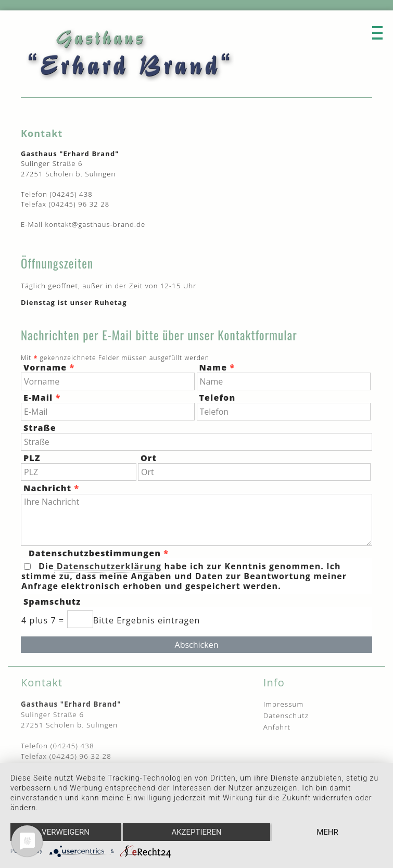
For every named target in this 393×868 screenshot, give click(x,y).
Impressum (284, 704)
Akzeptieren (196, 832)
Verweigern (66, 832)
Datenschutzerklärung (108, 566)
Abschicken (197, 645)
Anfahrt (277, 727)
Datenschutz (286, 716)
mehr (327, 832)
